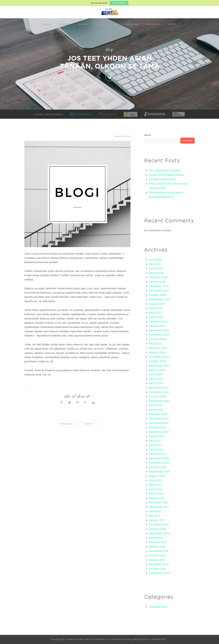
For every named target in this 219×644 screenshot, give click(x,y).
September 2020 (159, 472)
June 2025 (155, 308)
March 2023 (156, 383)
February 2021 (158, 454)
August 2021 (156, 436)
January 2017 (157, 520)
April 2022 (155, 405)
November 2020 (159, 463)
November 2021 (159, 423)
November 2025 (159, 290)
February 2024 (158, 348)
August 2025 (157, 304)
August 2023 (157, 370)
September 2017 (159, 507)
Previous (65, 424)
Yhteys (172, 24)
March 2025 (156, 317)
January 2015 (157, 560)
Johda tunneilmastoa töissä (166, 175)
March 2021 (156, 449)
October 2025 (158, 295)
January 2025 (157, 326)
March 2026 (156, 273)
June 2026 (155, 260)
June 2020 (155, 480)
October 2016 (157, 529)
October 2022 (158, 396)
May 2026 (155, 264)
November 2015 (159, 551)
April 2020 (156, 489)
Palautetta (153, 24)
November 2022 (159, 392)
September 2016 (159, 533)
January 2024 (157, 352)
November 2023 (159, 357)
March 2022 (156, 410)
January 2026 (157, 282)
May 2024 (155, 343)
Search (148, 135)
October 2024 (158, 339)
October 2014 (157, 569)
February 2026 (158, 277)
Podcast (83, 24)
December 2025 (159, 286)
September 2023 (159, 366)
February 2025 (158, 321)
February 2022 (158, 414)
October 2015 (157, 555)
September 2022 (159, 401)
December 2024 (159, 330)
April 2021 (155, 445)
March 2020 (156, 494)
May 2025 (155, 313)
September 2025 (159, 299)
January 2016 (157, 547)
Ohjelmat (65, 24)
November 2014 (159, 564)
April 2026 (156, 268)
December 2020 (159, 458)
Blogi (114, 24)
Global (47, 24)
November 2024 (159, 335)
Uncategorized (158, 607)
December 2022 (159, 388)
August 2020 (157, 476)
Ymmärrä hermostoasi (162, 179)
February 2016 (158, 542)
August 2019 (157, 498)
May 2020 (155, 485)
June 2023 (155, 374)
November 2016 (159, 524)
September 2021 (159, 432)
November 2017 (159, 502)
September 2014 (159, 573)
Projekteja (132, 24)
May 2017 (155, 516)
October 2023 (158, 361)
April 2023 (155, 379)
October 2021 (157, 427)
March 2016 (156, 538)
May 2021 (155, 441)
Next (89, 424)
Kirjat (99, 24)
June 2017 (155, 511)
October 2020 (158, 467)
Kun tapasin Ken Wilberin (165, 170)
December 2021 (158, 419)
